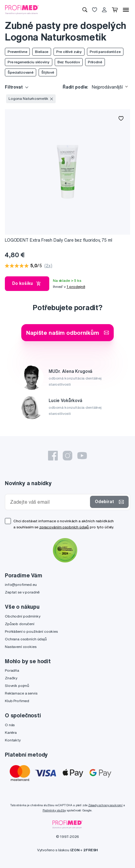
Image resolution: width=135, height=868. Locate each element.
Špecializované (21, 72)
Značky (11, 678)
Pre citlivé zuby (69, 52)
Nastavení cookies (21, 647)
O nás (10, 725)
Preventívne (17, 52)
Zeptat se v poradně (22, 592)
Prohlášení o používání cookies (31, 631)
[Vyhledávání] (85, 10)
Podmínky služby (54, 810)
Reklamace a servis (21, 693)
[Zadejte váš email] (49, 502)
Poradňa (12, 670)
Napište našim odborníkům (67, 332)
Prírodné (95, 62)
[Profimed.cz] (22, 9)
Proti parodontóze (105, 52)
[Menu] (126, 10)
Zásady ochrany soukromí (105, 805)
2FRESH (91, 850)
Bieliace (42, 52)
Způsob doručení (20, 624)
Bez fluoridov (69, 62)
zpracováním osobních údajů (64, 527)
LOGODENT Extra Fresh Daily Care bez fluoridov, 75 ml (59, 240)
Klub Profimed (17, 701)
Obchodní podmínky (23, 616)
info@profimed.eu (21, 584)
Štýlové (48, 72)
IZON (75, 850)
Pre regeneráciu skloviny (29, 62)
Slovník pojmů (17, 686)
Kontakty (13, 740)
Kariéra (11, 732)
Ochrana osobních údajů (26, 639)
